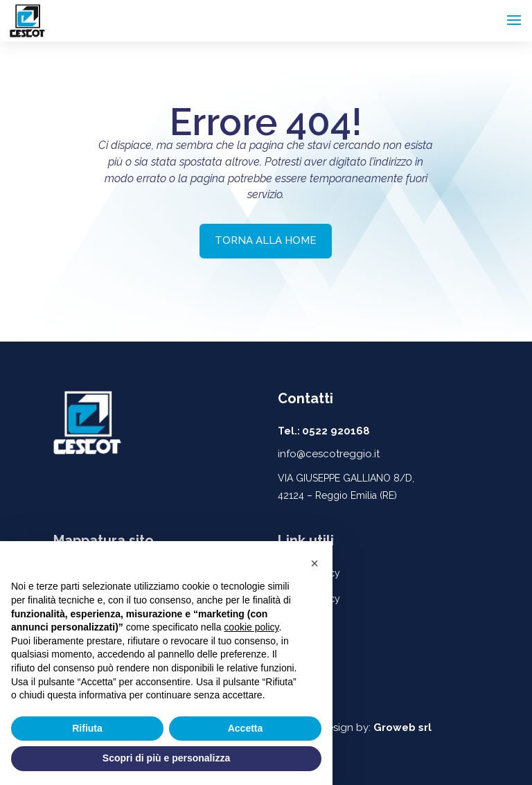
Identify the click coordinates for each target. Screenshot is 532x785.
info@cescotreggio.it (329, 454)
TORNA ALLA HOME (266, 240)
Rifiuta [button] (87, 728)
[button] (314, 563)
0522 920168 (336, 431)
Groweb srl (402, 727)
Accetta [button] (246, 728)
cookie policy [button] (251, 627)
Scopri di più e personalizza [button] (166, 758)
